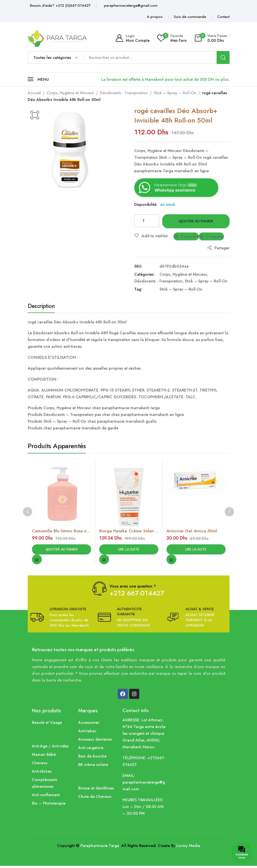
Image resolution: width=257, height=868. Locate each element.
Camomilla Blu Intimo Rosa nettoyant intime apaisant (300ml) (62, 531)
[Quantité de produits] (147, 221)
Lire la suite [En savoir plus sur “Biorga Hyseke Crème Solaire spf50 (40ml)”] (129, 550)
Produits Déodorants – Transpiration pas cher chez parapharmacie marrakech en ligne (106, 415)
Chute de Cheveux (95, 799)
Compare (190, 236)
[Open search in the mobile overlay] (129, 57)
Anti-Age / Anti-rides (50, 748)
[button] (35, 115)
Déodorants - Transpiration (124, 93)
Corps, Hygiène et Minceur (70, 93)
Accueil (34, 93)
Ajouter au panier (196, 221)
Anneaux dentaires (95, 742)
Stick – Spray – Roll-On (175, 93)
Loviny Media (188, 848)
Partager (218, 248)
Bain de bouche (92, 758)
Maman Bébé (44, 757)
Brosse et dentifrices (96, 790)
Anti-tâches (42, 773)
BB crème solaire (93, 767)
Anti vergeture (91, 750)
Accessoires (89, 725)
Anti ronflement (46, 797)
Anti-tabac (87, 733)
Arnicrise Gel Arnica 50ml (192, 531)
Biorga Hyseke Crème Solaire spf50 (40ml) (129, 531)
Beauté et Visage (47, 725)
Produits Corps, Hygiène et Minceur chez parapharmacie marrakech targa (94, 408)
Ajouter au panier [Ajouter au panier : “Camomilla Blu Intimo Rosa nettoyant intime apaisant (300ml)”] (62, 550)
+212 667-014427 (137, 595)
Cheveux (40, 765)
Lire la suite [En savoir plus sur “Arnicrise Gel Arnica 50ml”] (196, 550)
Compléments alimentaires (45, 785)
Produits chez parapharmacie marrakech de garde (73, 428)
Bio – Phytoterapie (49, 805)
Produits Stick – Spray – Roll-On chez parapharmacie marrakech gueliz (92, 421)
